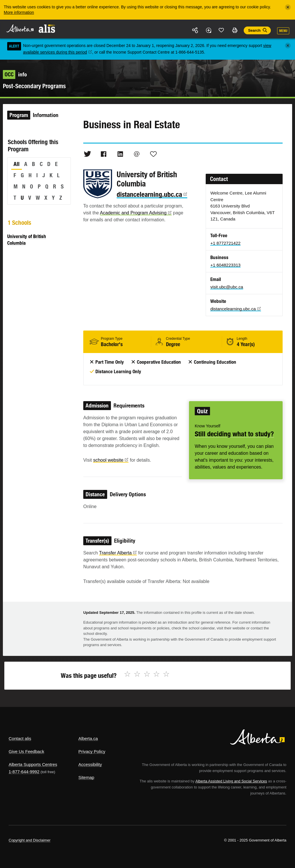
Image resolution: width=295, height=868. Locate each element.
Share (195, 30)
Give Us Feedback (26, 751)
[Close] (288, 7)
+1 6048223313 (225, 265)
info (15, 74)
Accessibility (90, 764)
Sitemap (86, 777)
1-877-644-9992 (24, 772)
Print (235, 30)
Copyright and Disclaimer (30, 840)
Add (208, 30)
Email (137, 154)
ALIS (47, 29)
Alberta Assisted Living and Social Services (231, 781)
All (17, 164)
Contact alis (20, 738)
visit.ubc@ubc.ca (227, 287)
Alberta (20, 28)
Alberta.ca (88, 738)
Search (254, 30)
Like (222, 30)
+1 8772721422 (225, 243)
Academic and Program (136, 213)
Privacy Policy (92, 751)
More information (19, 12)
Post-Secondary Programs (34, 86)
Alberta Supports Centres (33, 764)
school (111, 460)
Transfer (118, 553)
